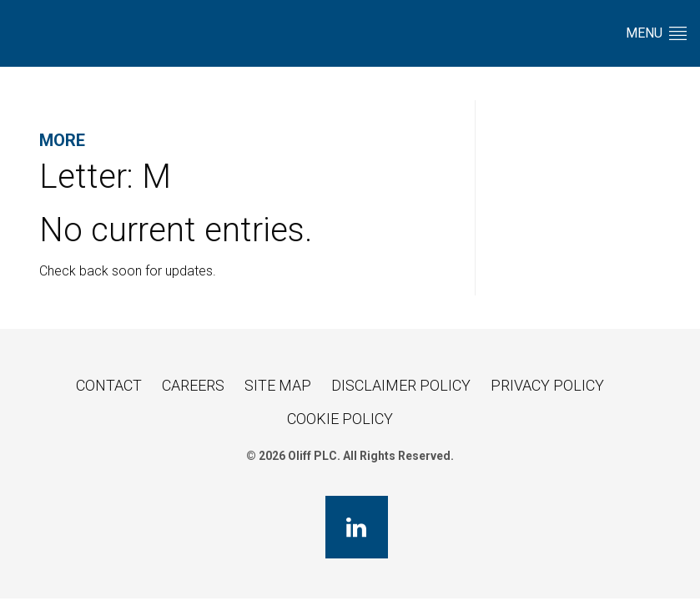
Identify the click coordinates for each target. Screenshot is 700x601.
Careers (193, 385)
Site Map (278, 385)
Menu (656, 33)
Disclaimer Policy (401, 385)
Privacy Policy (547, 385)
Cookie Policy (340, 419)
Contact (109, 385)
